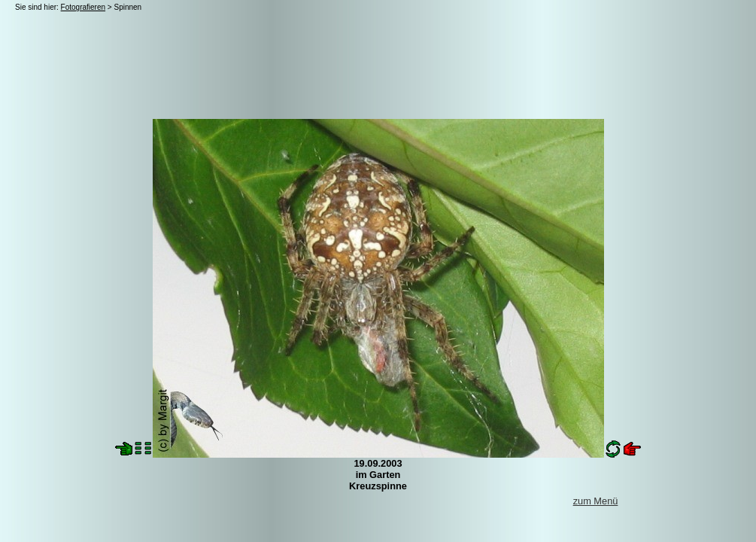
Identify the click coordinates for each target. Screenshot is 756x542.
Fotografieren (83, 7)
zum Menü (596, 501)
